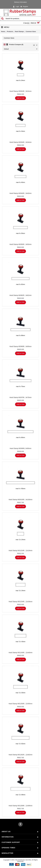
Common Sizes (31, 32)
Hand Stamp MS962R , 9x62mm (21, 295)
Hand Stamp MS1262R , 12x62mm (20, 755)
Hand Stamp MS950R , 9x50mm (21, 244)
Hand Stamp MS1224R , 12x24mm (20, 551)
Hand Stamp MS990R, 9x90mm (21, 448)
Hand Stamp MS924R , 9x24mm (21, 91)
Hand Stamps (19, 32)
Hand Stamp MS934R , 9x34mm (21, 142)
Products (10, 32)
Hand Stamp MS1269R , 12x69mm (20, 806)
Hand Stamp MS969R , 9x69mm (21, 346)
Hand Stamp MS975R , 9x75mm (21, 397)
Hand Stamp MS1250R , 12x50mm (20, 704)
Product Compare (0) (16, 45)
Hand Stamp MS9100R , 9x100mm (20, 500)
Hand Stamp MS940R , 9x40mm (21, 193)
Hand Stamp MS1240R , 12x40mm (20, 653)
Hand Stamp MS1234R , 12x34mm (20, 602)
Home (3, 32)
